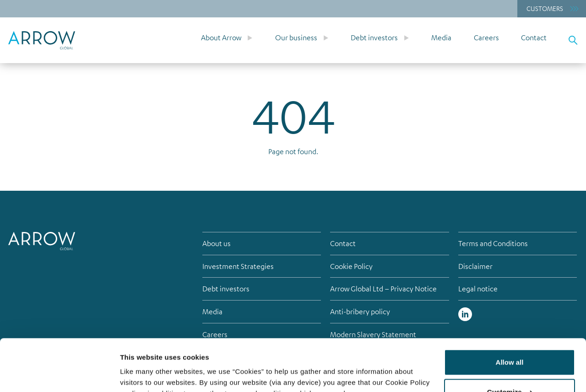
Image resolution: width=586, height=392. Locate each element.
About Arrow (221, 38)
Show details (141, 374)
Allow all (510, 318)
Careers (486, 38)
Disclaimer (475, 266)
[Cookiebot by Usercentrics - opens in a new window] (59, 374)
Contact (534, 38)
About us (217, 243)
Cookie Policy (351, 266)
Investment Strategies (238, 266)
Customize (510, 347)
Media (441, 38)
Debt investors (374, 38)
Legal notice (478, 289)
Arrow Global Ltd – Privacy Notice (383, 289)
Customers (545, 8)
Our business (296, 38)
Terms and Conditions (493, 243)
